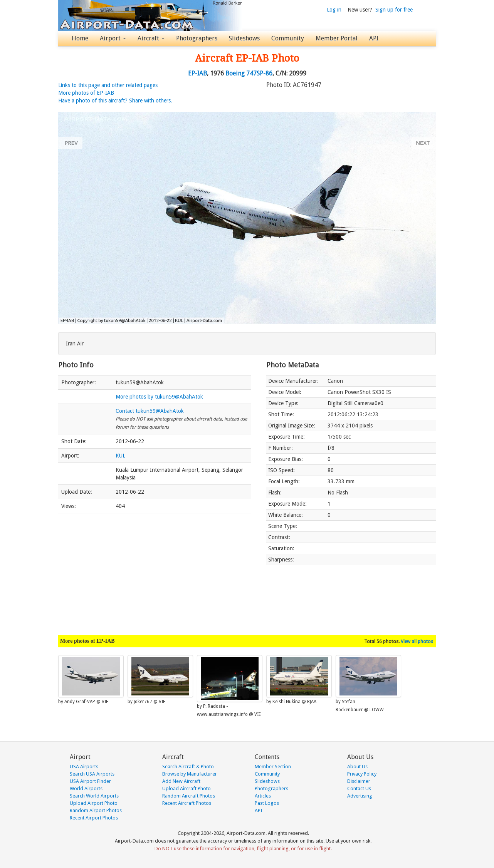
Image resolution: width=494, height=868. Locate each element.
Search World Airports (94, 796)
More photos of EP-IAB (86, 93)
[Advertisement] (155, 570)
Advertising (360, 796)
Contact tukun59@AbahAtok (150, 411)
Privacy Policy (362, 774)
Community (288, 38)
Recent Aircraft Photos (187, 803)
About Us (357, 767)
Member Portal (337, 38)
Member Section (273, 767)
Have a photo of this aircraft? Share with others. (115, 101)
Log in (334, 10)
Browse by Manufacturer (190, 774)
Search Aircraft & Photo (188, 767)
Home (80, 38)
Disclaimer (359, 781)
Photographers (197, 38)
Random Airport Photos (96, 810)
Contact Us (359, 788)
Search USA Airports (92, 774)
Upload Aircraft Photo (187, 788)
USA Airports (84, 767)
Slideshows (244, 38)
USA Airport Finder (90, 781)
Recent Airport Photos (94, 818)
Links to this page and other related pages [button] (108, 85)
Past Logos (267, 803)
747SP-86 (259, 73)
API (374, 38)
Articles (263, 796)
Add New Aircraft (181, 781)
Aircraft (151, 38)
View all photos (417, 642)
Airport (113, 38)
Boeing (235, 73)
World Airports (86, 788)
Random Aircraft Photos (189, 796)
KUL (120, 456)
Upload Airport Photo (94, 803)
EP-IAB (197, 73)
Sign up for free (394, 10)
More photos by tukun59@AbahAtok (159, 397)
